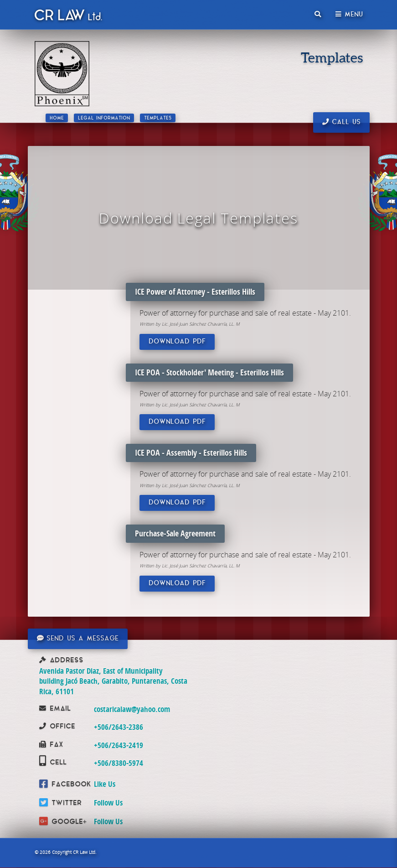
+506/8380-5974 (119, 763)
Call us (341, 122)
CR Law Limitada (68, 17)
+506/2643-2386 (119, 727)
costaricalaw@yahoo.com (132, 709)
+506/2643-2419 (119, 745)
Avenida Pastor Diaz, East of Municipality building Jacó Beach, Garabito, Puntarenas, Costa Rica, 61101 (113, 681)
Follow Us (108, 803)
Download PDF (177, 342)
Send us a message (78, 639)
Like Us (105, 784)
